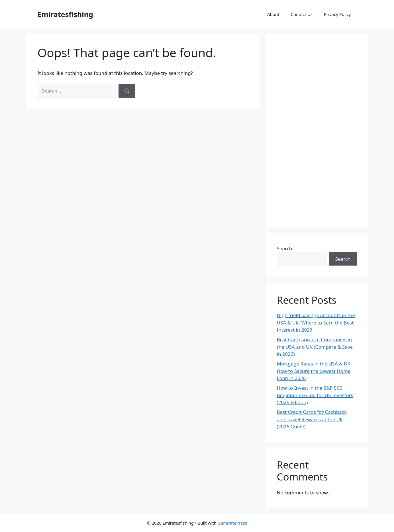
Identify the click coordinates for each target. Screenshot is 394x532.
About (273, 14)
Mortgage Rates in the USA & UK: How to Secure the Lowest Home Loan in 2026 (314, 371)
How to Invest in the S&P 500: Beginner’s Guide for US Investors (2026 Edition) (315, 395)
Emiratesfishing (65, 14)
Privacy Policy (337, 14)
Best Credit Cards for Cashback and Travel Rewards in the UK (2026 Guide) (312, 419)
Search (285, 248)
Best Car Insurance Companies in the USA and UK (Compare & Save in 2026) (315, 347)
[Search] (127, 91)
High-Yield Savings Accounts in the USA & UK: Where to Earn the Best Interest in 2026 (316, 323)
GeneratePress (232, 523)
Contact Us (302, 14)
